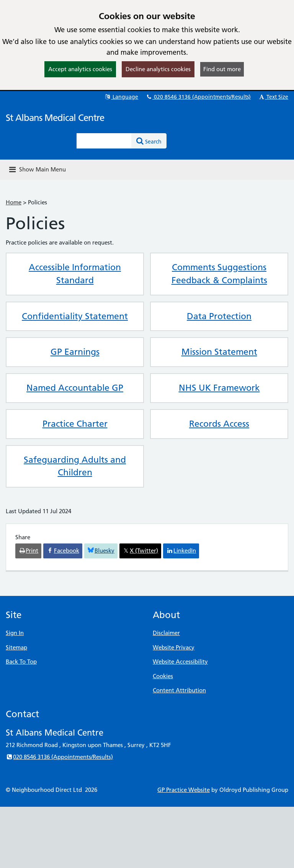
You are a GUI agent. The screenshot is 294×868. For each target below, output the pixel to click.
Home (14, 202)
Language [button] (121, 97)
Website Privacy (174, 647)
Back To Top (21, 662)
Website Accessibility (180, 662)
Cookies (163, 676)
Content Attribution (179, 690)
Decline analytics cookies (158, 69)
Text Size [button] (273, 97)
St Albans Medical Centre (55, 118)
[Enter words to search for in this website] (104, 141)
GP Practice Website (184, 790)
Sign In (15, 633)
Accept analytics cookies (80, 69)
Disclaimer (166, 633)
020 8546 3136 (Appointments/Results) (198, 97)
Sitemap (16, 647)
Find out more (222, 69)
